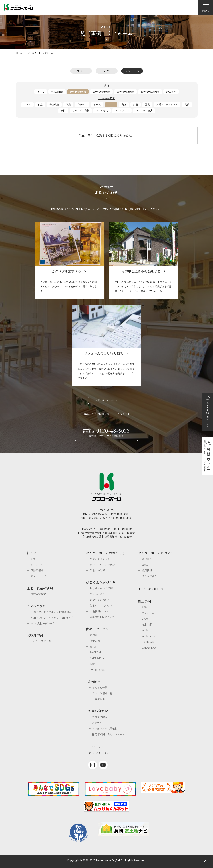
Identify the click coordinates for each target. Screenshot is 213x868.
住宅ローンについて (101, 606)
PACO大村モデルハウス (44, 623)
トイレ (111, 105)
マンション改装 (144, 111)
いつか (94, 635)
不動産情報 (37, 570)
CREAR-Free (97, 658)
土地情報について (100, 611)
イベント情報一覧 (41, 641)
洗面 (124, 105)
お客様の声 (98, 699)
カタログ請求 (100, 717)
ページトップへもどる (206, 861)
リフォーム (48, 53)
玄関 (63, 111)
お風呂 (97, 105)
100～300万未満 (101, 92)
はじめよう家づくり (101, 582)
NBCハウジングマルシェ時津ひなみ (51, 612)
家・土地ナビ (38, 576)
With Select (149, 636)
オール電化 (102, 111)
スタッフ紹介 (149, 576)
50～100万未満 (78, 92)
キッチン (82, 105)
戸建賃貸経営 (38, 594)
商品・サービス (97, 629)
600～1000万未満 (150, 92)
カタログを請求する (66, 271)
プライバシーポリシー (101, 753)
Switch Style (98, 670)
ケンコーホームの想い (102, 565)
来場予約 (97, 723)
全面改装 (54, 105)
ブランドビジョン (100, 559)
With (93, 647)
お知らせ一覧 (100, 688)
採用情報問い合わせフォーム (109, 734)
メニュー (206, 7)
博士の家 (95, 641)
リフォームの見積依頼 (105, 729)
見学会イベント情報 (101, 588)
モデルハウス (97, 594)
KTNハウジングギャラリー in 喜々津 (52, 618)
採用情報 (147, 570)
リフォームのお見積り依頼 (104, 354)
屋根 (147, 105)
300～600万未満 (125, 92)
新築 (107, 71)
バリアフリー (122, 111)
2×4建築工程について (102, 617)
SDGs (145, 565)
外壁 (136, 105)
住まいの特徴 (97, 570)
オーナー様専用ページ (151, 589)
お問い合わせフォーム (107, 400)
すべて (81, 71)
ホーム (19, 53)
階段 (187, 105)
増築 (68, 105)
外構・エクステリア (167, 105)
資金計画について (100, 600)
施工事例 (32, 53)
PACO (93, 664)
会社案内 (147, 559)
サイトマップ (96, 747)
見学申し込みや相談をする (141, 271)
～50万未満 (57, 92)
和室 (40, 105)
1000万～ (171, 92)
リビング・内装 (81, 111)
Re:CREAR (96, 652)
